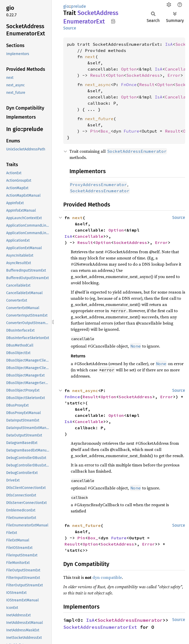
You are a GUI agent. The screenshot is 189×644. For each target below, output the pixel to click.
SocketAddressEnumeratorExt (100, 627)
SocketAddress (143, 75)
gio (66, 6)
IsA (169, 44)
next (90, 57)
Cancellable (89, 236)
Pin (94, 131)
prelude (78, 6)
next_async (98, 85)
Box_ (106, 131)
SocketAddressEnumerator (130, 620)
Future (131, 131)
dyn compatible (107, 577)
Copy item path (113, 21)
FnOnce (129, 85)
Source (70, 28)
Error (174, 75)
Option (129, 69)
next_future (99, 119)
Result (98, 75)
